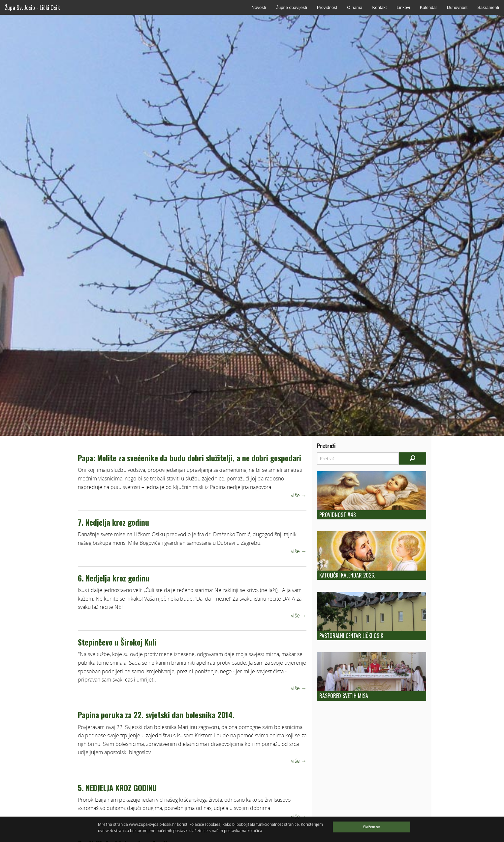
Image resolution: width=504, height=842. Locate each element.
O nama (355, 7)
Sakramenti (488, 7)
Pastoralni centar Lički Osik (351, 636)
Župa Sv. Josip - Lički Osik (32, 7)
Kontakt (379, 7)
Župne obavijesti (291, 7)
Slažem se (372, 827)
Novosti (259, 7)
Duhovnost (457, 7)
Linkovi (403, 7)
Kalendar (428, 7)
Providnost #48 (338, 515)
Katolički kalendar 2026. (347, 575)
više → (299, 495)
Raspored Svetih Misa (344, 696)
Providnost (327, 7)
